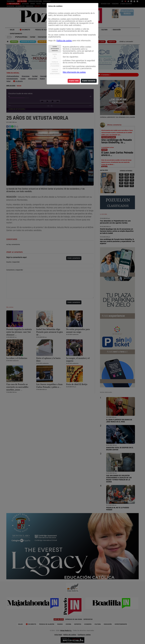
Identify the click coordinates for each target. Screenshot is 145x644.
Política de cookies (64, 41)
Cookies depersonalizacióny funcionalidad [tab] (55, 64)
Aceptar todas (74, 81)
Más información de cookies (74, 72)
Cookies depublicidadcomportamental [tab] (55, 72)
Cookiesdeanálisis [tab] (55, 56)
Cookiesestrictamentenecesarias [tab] (55, 49)
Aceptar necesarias (89, 81)
